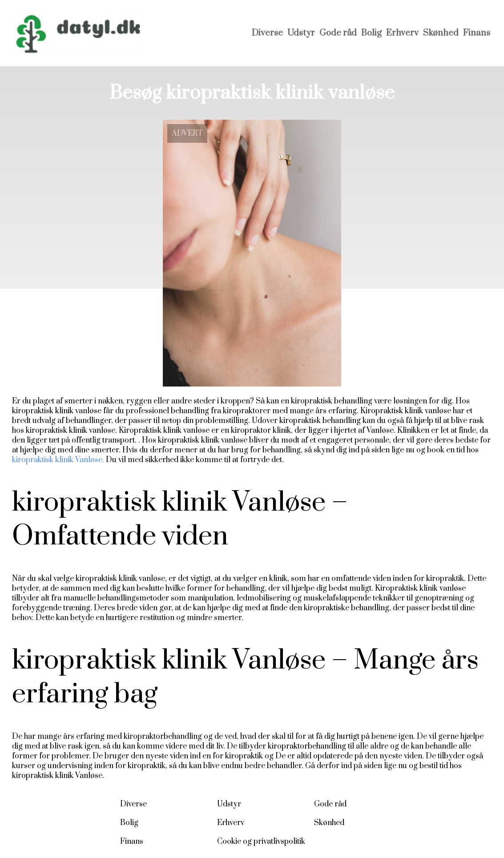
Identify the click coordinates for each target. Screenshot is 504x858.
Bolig (371, 33)
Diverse (267, 33)
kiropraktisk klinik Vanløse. (58, 460)
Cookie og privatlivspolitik (261, 842)
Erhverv (402, 33)
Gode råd (338, 33)
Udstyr (301, 33)
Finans (477, 33)
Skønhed (441, 33)
